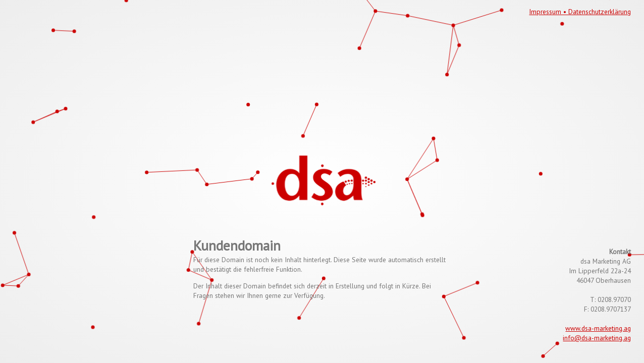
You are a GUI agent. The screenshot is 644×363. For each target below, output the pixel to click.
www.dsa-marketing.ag (598, 328)
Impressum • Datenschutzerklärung (580, 12)
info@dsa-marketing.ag (597, 338)
